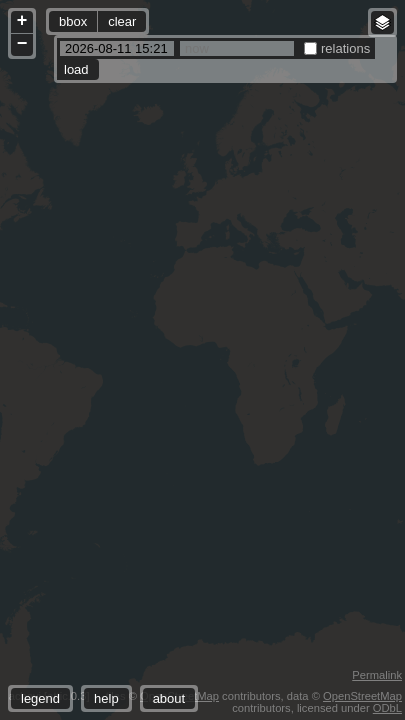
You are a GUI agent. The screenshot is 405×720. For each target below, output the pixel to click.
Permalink (377, 675)
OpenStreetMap (362, 696)
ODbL (387, 708)
